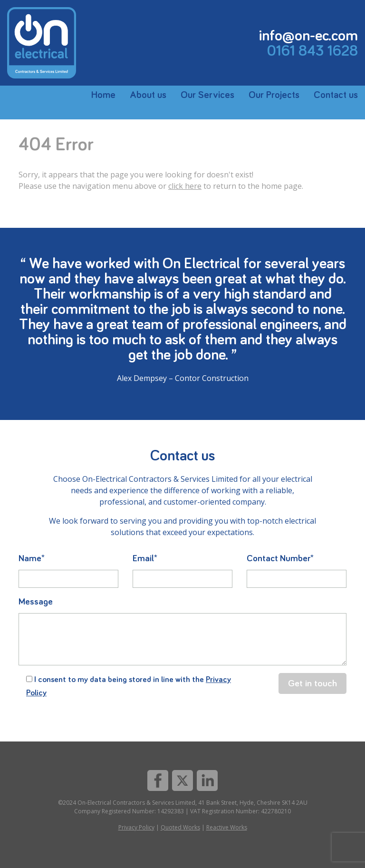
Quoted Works (180, 827)
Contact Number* (280, 559)
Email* (145, 559)
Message (36, 602)
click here (185, 186)
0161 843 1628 (312, 51)
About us (148, 95)
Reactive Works (227, 827)
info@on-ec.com (308, 36)
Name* (32, 559)
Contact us (336, 95)
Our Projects (274, 95)
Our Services (207, 95)
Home (103, 95)
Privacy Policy (136, 827)
